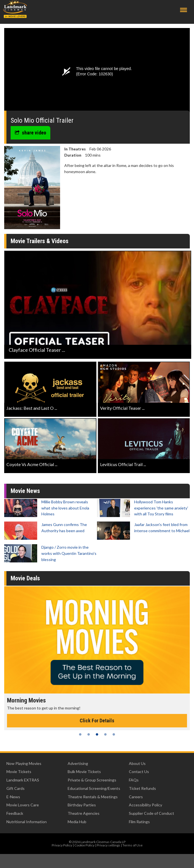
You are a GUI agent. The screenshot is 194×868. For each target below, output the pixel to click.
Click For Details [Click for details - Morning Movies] (97, 721)
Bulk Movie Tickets (84, 772)
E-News (13, 797)
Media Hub (77, 822)
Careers (136, 797)
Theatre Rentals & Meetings (93, 797)
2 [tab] (89, 734)
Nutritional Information (27, 822)
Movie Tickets (19, 772)
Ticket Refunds (142, 788)
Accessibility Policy (145, 805)
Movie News (25, 491)
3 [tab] (97, 734)
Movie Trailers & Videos (40, 241)
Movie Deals (25, 578)
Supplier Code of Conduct (152, 813)
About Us (137, 763)
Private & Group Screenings (92, 780)
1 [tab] (80, 734)
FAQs (134, 780)
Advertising (78, 763)
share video (30, 133)
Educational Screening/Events (94, 788)
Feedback (15, 813)
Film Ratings (139, 822)
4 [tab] (105, 734)
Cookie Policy (84, 845)
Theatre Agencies (84, 813)
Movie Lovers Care (23, 805)
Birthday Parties (82, 805)
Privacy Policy (62, 845)
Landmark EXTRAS (23, 780)
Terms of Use (133, 845)
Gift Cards (16, 788)
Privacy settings (108, 845)
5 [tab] (114, 734)
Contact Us (139, 772)
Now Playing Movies (24, 763)
